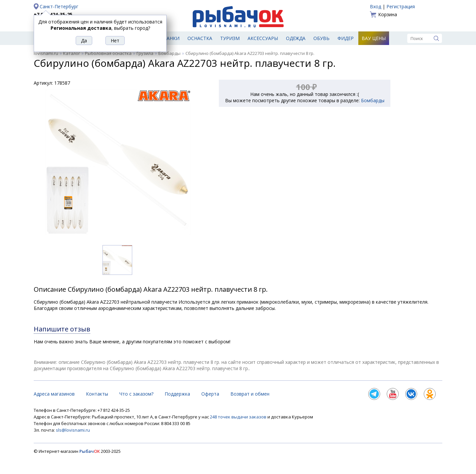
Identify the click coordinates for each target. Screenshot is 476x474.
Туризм (230, 38)
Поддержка (177, 394)
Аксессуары (263, 38)
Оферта (210, 394)
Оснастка (200, 38)
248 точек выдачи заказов (239, 417)
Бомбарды (169, 53)
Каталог (72, 53)
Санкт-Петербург (59, 6)
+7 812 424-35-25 (53, 14)
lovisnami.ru (46, 53)
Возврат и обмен (250, 394)
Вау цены (374, 38)
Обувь (321, 38)
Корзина (388, 14)
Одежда (296, 38)
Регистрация (401, 6)
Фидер (346, 38)
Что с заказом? (136, 394)
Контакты (97, 394)
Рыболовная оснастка (108, 53)
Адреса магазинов (54, 394)
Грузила (145, 53)
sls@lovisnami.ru (73, 430)
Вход (376, 6)
